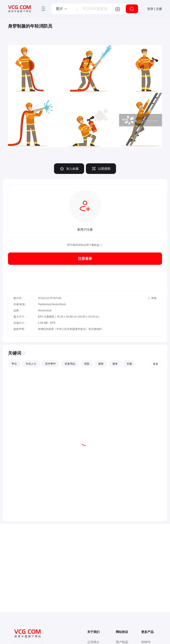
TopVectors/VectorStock (52, 304)
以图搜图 (101, 169)
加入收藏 (69, 169)
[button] (62, 9)
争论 (14, 364)
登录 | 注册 (155, 9)
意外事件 (50, 364)
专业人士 (31, 364)
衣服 (129, 364)
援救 (101, 364)
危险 (87, 364)
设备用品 (70, 364)
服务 (115, 364)
